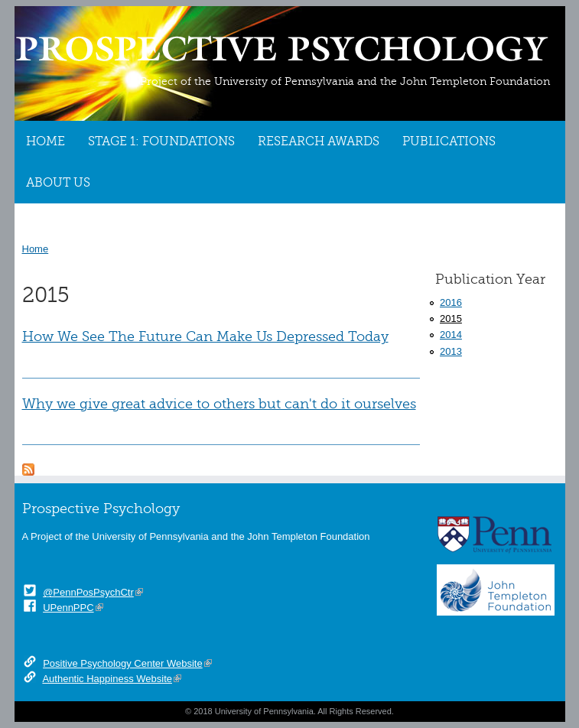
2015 (451, 318)
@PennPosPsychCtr (88, 592)
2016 (451, 302)
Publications (449, 141)
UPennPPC (68, 608)
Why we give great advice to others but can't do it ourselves (219, 404)
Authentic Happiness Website (107, 679)
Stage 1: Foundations (161, 141)
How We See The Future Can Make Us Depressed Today (205, 336)
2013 (451, 351)
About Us (58, 183)
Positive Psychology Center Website (123, 663)
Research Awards (319, 141)
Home (46, 141)
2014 (451, 335)
